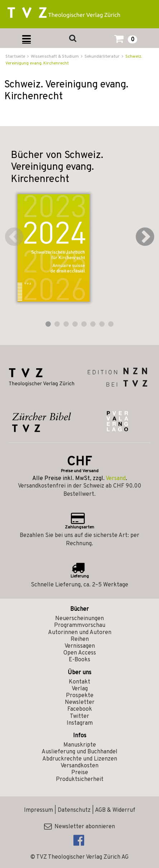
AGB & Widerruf (115, 810)
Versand (116, 479)
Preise (80, 773)
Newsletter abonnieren (79, 827)
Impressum (38, 810)
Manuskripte (80, 745)
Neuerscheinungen (79, 619)
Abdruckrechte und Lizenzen (80, 759)
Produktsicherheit (80, 780)
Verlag (80, 689)
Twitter (79, 716)
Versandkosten (79, 766)
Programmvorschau (80, 625)
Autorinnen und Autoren (80, 633)
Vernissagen (80, 646)
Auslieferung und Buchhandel (79, 752)
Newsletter (80, 702)
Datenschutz (74, 810)
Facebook (80, 709)
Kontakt (79, 682)
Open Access (80, 653)
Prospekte (80, 696)
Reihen (80, 639)
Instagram (80, 723)
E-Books (79, 660)
